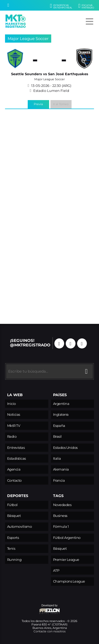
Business (60, 516)
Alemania (61, 469)
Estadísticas (16, 459)
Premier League (66, 560)
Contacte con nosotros (49, 631)
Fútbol (12, 505)
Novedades (62, 505)
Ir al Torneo (61, 104)
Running (14, 560)
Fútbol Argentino (67, 538)
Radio (12, 437)
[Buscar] (8, 5)
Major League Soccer (28, 39)
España (59, 426)
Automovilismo (20, 527)
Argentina (61, 404)
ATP (56, 571)
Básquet (14, 516)
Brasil (57, 437)
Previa (38, 104)
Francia (59, 480)
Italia (57, 459)
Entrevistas (16, 448)
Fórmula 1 (61, 527)
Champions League (69, 581)
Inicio (11, 404)
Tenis (11, 549)
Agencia (14, 469)
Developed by (33, 609)
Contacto (14, 480)
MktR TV (14, 426)
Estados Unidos (65, 448)
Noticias (14, 415)
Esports (13, 538)
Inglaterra (61, 415)
